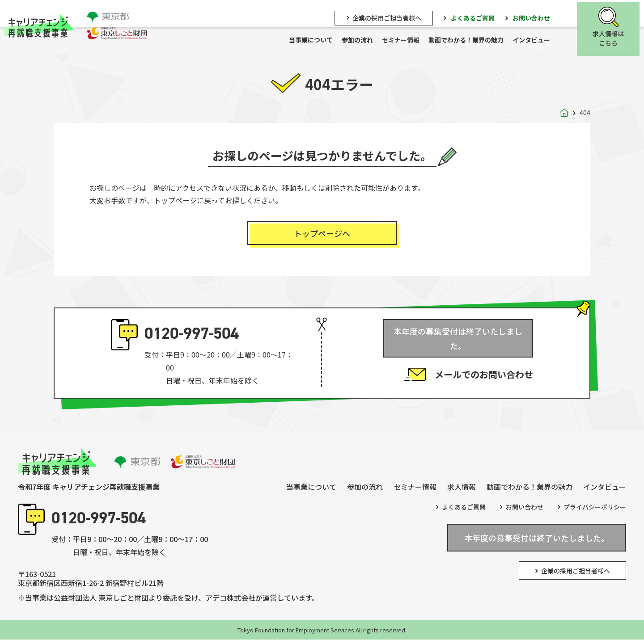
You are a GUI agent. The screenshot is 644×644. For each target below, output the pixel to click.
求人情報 (462, 491)
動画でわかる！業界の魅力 (470, 41)
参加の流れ (362, 41)
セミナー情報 (405, 41)
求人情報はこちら (613, 38)
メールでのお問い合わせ (484, 368)
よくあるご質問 (477, 17)
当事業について (315, 41)
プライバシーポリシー (595, 511)
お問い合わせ (536, 17)
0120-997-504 (192, 338)
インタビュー (536, 41)
